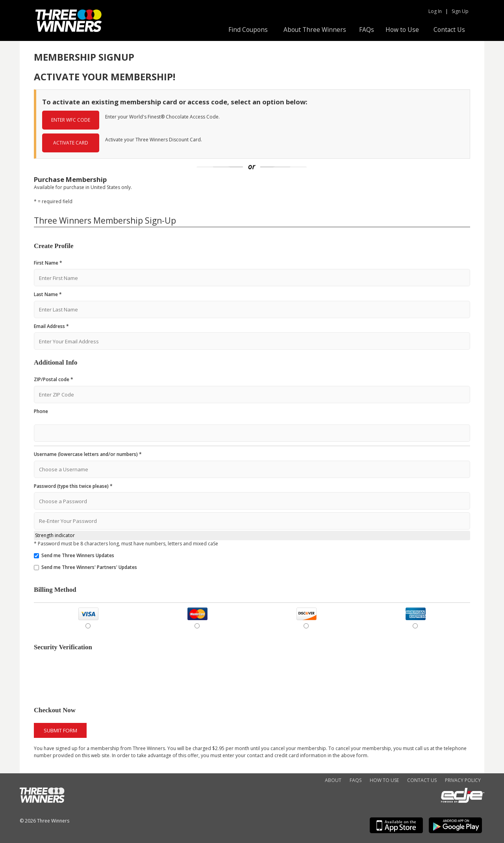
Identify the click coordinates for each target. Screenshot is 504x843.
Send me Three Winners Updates (78, 555)
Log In (435, 11)
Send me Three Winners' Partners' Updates (89, 567)
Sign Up (460, 11)
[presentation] (94, 676)
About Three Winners (315, 30)
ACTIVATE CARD (71, 143)
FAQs (367, 30)
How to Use (402, 30)
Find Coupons (248, 30)
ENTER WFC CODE (71, 120)
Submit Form (60, 730)
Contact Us (449, 30)
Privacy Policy (463, 780)
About (333, 780)
